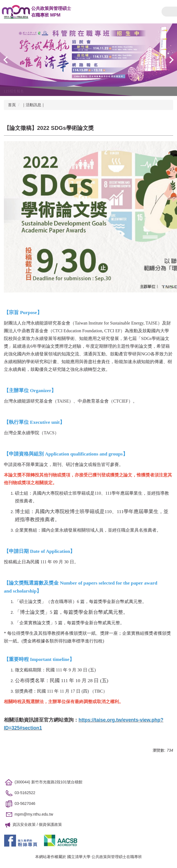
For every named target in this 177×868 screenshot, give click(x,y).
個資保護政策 (50, 824)
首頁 (12, 105)
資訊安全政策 (24, 824)
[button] (7, 60)
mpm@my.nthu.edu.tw (34, 815)
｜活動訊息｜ (33, 105)
